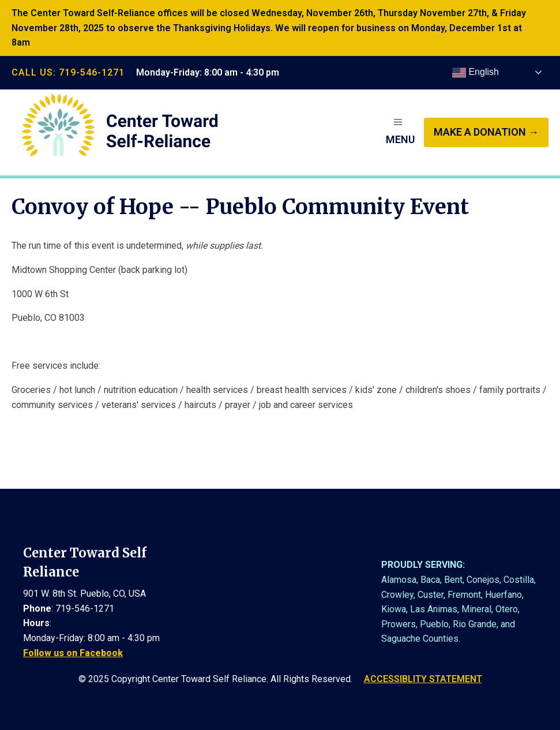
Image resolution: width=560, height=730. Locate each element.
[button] (400, 132)
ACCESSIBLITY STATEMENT (423, 679)
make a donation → (486, 132)
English (476, 73)
